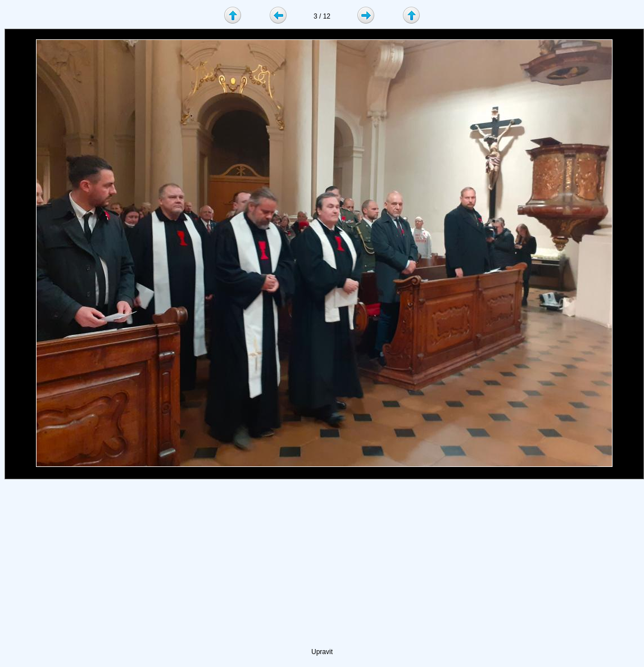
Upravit (322, 652)
